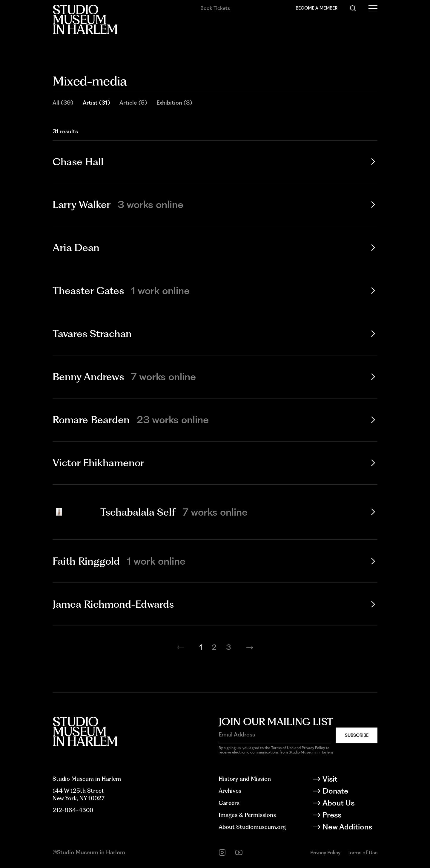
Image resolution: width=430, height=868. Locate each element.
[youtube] (239, 852)
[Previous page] (181, 647)
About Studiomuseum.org (252, 827)
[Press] (350, 816)
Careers (229, 803)
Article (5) (133, 103)
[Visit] (350, 780)
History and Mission (245, 779)
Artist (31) (96, 103)
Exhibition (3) (174, 103)
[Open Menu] (373, 8)
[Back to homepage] (85, 19)
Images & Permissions (247, 815)
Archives (230, 791)
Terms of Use (363, 852)
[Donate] (350, 792)
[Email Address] (275, 735)
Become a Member (317, 8)
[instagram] (222, 852)
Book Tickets (215, 8)
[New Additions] (350, 828)
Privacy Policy (325, 852)
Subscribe (357, 735)
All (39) (63, 103)
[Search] (353, 8)
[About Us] (350, 804)
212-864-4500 (73, 810)
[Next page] (250, 647)
